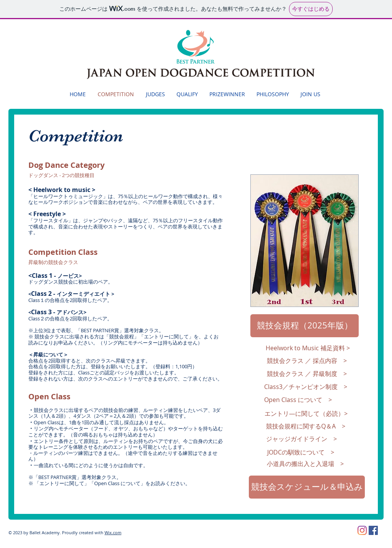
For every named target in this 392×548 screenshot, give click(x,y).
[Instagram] (362, 530)
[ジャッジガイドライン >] (301, 439)
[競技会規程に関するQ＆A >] (306, 426)
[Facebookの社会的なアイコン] (373, 530)
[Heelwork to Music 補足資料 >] (308, 348)
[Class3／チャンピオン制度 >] (306, 387)
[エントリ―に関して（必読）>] (306, 413)
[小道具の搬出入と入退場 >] (305, 464)
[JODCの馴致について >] (301, 452)
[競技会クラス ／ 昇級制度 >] (307, 374)
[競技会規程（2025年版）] (305, 326)
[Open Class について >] (298, 400)
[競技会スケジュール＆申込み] (307, 487)
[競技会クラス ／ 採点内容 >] (307, 361)
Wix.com (113, 532)
